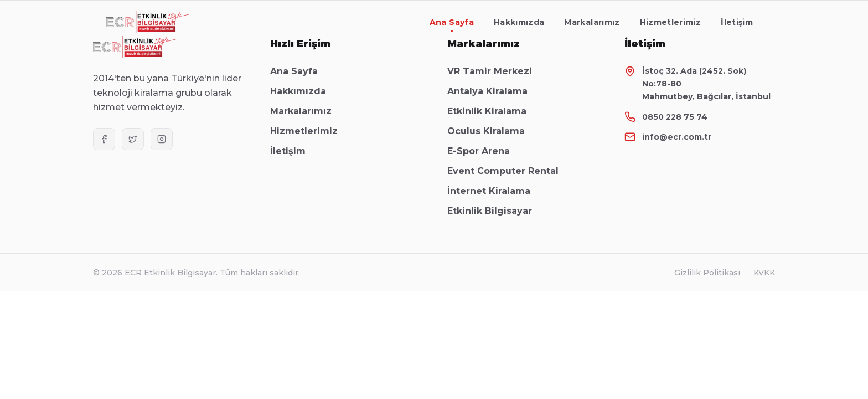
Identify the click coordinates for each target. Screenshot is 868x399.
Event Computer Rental (508, 171)
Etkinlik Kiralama (492, 111)
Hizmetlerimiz (671, 22)
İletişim (737, 22)
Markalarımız (592, 22)
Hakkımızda (519, 22)
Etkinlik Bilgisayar (495, 211)
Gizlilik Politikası (707, 273)
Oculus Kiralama (492, 131)
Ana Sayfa (452, 25)
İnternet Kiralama (494, 191)
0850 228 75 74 (675, 117)
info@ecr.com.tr (677, 137)
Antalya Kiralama (493, 91)
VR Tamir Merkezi (495, 71)
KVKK (764, 273)
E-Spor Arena (484, 151)
